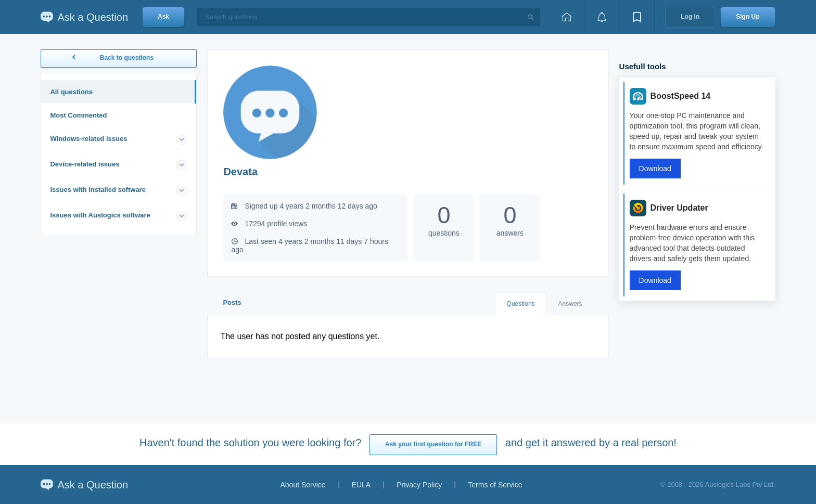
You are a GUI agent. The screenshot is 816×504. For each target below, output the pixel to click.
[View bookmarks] (637, 17)
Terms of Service (495, 485)
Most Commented (78, 115)
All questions (71, 92)
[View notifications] (602, 17)
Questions (521, 304)
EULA (361, 485)
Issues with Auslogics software (100, 215)
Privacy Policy (419, 485)
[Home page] (567, 17)
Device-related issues (85, 164)
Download (655, 169)
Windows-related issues (88, 139)
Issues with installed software (98, 190)
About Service (303, 485)
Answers (570, 304)
